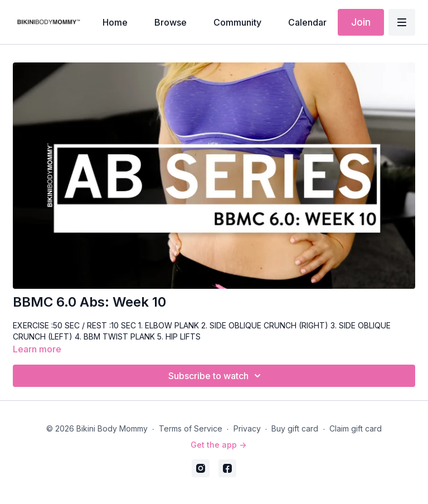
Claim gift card (356, 428)
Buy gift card (295, 428)
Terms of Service (191, 428)
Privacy (247, 428)
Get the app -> (218, 445)
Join (361, 22)
